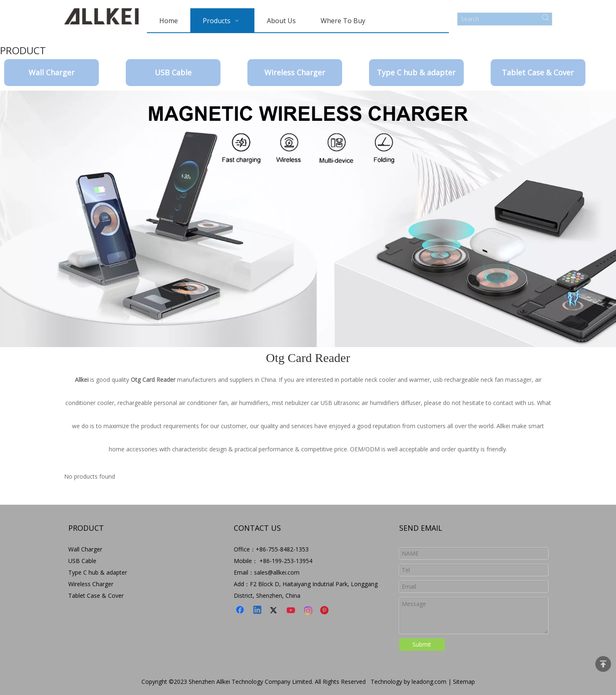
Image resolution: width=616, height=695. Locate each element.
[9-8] (308, 219)
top (603, 664)
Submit (422, 644)
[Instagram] (309, 611)
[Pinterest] (326, 611)
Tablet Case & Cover (538, 72)
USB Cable (173, 72)
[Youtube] (292, 611)
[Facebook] (241, 611)
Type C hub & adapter (416, 72)
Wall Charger (52, 72)
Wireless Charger (295, 72)
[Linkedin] (258, 611)
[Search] (499, 19)
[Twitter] (275, 611)
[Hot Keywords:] (546, 19)
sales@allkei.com (277, 572)
